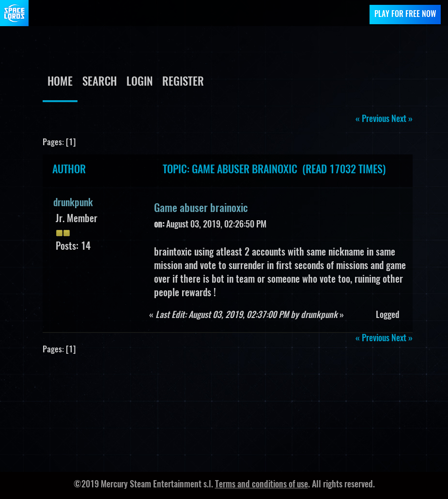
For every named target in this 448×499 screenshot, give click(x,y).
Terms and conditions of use (262, 485)
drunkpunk (73, 203)
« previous (372, 120)
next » (402, 120)
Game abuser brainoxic (201, 209)
